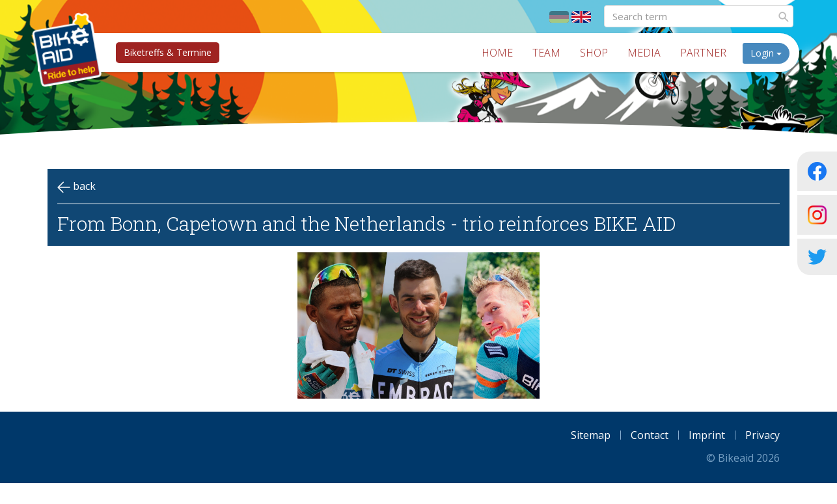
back (76, 186)
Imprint (707, 435)
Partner (708, 53)
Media (649, 53)
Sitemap (591, 435)
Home (502, 53)
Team (551, 53)
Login (771, 53)
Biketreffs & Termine (164, 52)
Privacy (762, 435)
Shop (598, 53)
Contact (650, 435)
